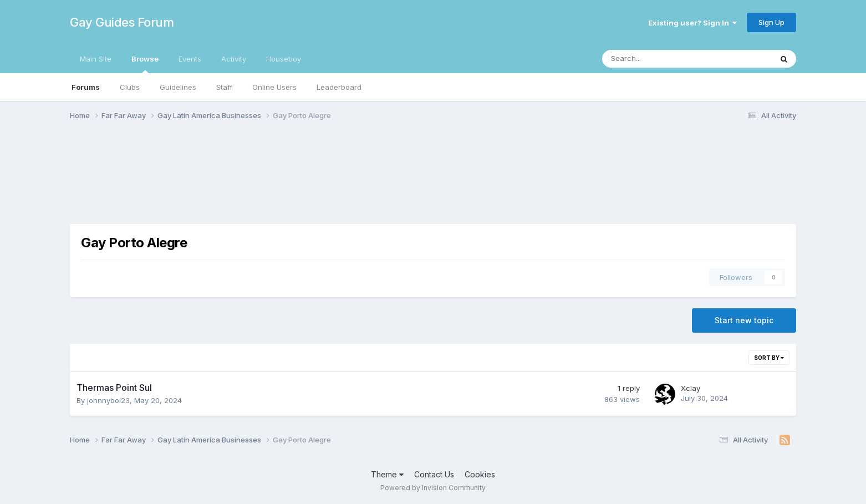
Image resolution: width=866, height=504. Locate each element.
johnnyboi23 (108, 400)
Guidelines (178, 87)
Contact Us (434, 474)
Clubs (130, 87)
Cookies (480, 474)
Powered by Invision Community (433, 488)
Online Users (274, 87)
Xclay (691, 388)
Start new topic (744, 320)
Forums (86, 87)
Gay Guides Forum (122, 22)
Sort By (769, 358)
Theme (387, 474)
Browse (145, 64)
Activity (234, 59)
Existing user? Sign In (692, 23)
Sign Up (771, 22)
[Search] (658, 59)
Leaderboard (339, 87)
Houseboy (284, 59)
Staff (224, 87)
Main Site (96, 59)
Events (190, 59)
